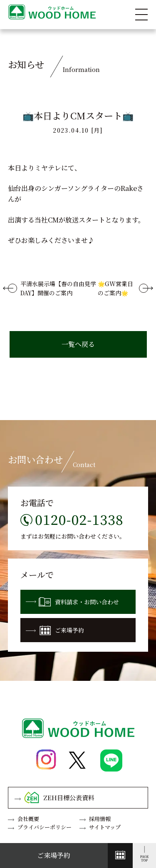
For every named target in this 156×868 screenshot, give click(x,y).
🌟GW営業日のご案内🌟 (115, 288)
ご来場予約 (55, 631)
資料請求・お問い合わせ (72, 602)
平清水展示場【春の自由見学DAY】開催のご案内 (58, 288)
